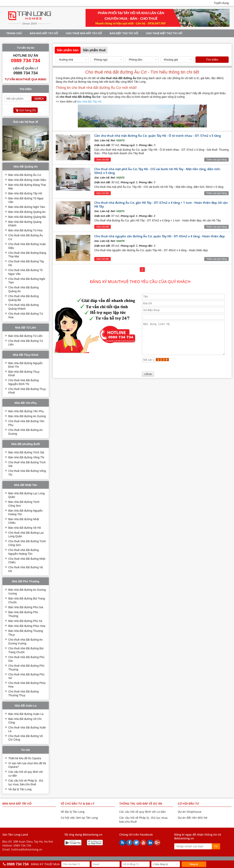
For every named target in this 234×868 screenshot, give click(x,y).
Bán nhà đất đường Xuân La (26, 714)
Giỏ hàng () (27, 110)
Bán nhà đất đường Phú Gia (26, 607)
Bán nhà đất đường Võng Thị (26, 457)
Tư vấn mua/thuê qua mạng (26, 79)
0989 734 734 (22, 845)
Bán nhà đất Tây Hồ (44, 33)
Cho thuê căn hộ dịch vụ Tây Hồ (76, 40)
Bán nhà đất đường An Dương (27, 416)
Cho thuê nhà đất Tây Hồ (84, 33)
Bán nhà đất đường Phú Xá (25, 621)
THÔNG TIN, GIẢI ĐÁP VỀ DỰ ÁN (141, 804)
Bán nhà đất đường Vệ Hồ (25, 528)
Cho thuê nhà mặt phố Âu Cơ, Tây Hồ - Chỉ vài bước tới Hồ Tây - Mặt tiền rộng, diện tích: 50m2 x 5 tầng (157, 171)
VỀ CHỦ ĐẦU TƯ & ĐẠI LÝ (78, 804)
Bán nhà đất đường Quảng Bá (27, 217)
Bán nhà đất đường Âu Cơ (25, 175)
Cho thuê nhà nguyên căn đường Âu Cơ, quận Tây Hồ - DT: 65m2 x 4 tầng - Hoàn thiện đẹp (159, 236)
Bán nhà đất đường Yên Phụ (26, 411)
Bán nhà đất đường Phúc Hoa (27, 626)
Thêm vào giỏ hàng (216, 160)
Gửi (216, 846)
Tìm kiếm (212, 60)
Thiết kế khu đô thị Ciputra (25, 758)
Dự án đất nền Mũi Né (193, 818)
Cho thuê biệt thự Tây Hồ (164, 33)
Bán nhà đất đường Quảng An (27, 212)
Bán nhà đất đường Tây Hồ (25, 193)
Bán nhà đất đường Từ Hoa (25, 230)
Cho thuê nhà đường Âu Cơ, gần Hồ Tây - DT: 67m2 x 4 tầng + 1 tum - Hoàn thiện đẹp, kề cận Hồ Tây (161, 204)
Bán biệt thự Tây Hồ (124, 33)
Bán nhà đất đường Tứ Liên (26, 336)
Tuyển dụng (221, 3)
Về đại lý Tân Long (20, 789)
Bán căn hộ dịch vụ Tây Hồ (26, 40)
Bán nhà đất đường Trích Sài (26, 452)
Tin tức (112, 40)
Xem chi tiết (103, 160)
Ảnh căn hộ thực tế (26, 122)
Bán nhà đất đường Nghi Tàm (27, 207)
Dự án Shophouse (190, 812)
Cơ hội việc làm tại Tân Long (79, 818)
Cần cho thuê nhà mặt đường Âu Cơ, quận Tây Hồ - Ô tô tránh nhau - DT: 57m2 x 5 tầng (157, 136)
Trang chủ (14, 33)
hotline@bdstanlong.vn (27, 849)
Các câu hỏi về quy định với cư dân (143, 812)
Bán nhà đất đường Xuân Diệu (27, 180)
